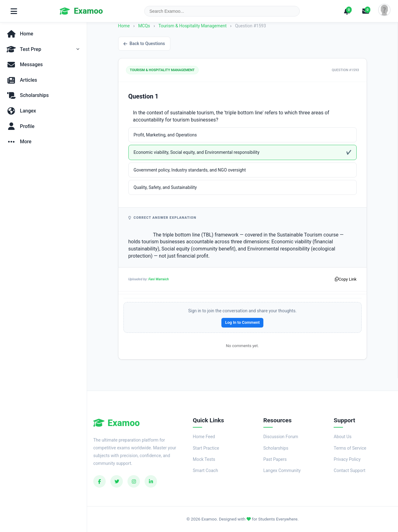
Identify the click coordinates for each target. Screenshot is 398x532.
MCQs (144, 26)
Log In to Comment (242, 322)
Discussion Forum (281, 437)
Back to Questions (144, 44)
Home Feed (204, 437)
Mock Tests (204, 459)
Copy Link (346, 279)
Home (124, 26)
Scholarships (276, 448)
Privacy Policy (347, 459)
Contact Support (349, 470)
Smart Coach (205, 470)
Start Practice (206, 448)
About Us (342, 437)
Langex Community (282, 470)
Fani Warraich (158, 279)
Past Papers (275, 459)
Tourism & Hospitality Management (193, 26)
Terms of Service (350, 448)
